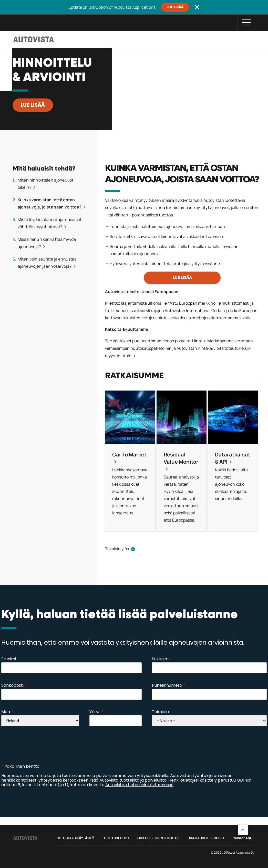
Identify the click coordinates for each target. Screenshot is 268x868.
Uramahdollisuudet (206, 838)
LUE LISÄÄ (33, 105)
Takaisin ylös (117, 549)
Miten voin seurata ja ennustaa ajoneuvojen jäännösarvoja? (47, 263)
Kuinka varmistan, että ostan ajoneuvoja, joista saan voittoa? (50, 203)
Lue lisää (175, 7)
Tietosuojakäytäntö (75, 838)
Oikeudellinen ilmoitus (158, 838)
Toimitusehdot (116, 838)
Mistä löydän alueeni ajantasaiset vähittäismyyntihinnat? (50, 223)
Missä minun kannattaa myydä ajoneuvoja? (47, 243)
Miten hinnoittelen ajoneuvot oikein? (45, 184)
